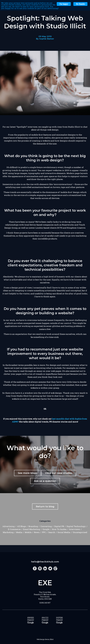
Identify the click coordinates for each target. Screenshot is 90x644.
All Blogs (22, 526)
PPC (44, 532)
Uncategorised (80, 532)
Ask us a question (45, 481)
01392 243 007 (45, 603)
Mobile (28, 532)
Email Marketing (32, 529)
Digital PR (59, 526)
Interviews (75, 529)
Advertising (9, 526)
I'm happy (64, 4)
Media (19, 532)
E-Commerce (14, 529)
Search (52, 532)
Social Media (64, 532)
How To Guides (59, 529)
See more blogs (27, 473)
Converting (46, 526)
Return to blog (45, 506)
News (37, 532)
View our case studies (59, 473)
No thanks (80, 4)
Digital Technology (76, 526)
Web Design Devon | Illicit (45, 639)
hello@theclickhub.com (45, 562)
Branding (33, 526)
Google (46, 529)
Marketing (8, 532)
